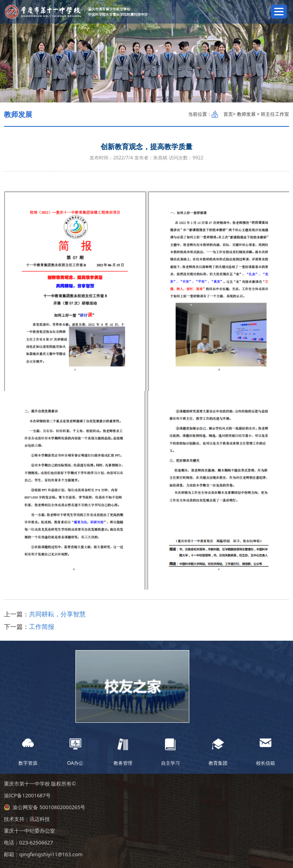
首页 (228, 114)
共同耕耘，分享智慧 (57, 614)
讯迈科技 (40, 819)
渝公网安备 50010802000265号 (49, 807)
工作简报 (42, 627)
